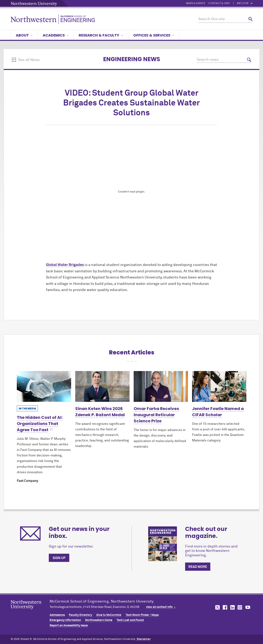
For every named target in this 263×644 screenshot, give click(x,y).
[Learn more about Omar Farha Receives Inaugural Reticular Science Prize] (161, 386)
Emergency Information (65, 620)
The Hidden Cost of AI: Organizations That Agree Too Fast (40, 424)
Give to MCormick (109, 615)
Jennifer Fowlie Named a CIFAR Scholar (218, 412)
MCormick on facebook (224, 607)
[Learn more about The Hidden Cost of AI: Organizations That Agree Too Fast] (44, 386)
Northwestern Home (99, 620)
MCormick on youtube (248, 607)
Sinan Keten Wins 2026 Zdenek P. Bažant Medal (100, 412)
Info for (245, 3)
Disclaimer (144, 639)
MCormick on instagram (240, 607)
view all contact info (159, 607)
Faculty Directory (80, 615)
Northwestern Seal (30, 611)
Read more (198, 567)
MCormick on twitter (217, 607)
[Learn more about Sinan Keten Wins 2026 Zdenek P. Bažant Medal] (102, 386)
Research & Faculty (101, 35)
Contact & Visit (219, 3)
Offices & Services (154, 35)
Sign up (59, 558)
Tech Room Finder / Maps (142, 615)
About (24, 35)
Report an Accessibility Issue (69, 626)
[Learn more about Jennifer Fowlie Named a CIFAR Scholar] (219, 386)
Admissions (57, 615)
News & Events (196, 3)
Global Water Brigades (65, 265)
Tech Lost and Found (130, 620)
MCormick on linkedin (232, 607)
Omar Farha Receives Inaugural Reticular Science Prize (156, 415)
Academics (56, 35)
